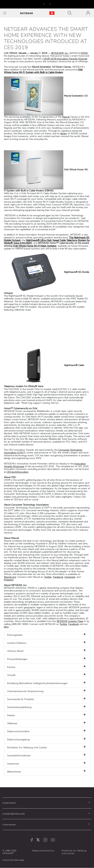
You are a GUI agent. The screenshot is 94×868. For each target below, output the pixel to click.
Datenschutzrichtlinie (18, 731)
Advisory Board (15, 651)
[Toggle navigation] (70, 13)
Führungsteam (15, 635)
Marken (11, 715)
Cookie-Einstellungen (13, 860)
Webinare (12, 723)
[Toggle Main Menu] (5, 13)
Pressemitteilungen (17, 659)
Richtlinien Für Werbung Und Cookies (27, 748)
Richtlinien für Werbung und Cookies (74, 852)
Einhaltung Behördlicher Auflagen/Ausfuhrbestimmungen (37, 683)
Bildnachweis (14, 772)
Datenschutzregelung (18, 740)
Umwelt (11, 675)
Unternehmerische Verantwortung (25, 691)
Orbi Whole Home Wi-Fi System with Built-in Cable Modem (43, 71)
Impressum (13, 764)
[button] (44, 4)
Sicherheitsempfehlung (19, 707)
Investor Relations (17, 643)
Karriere (11, 667)
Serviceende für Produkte (21, 699)
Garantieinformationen (19, 756)
